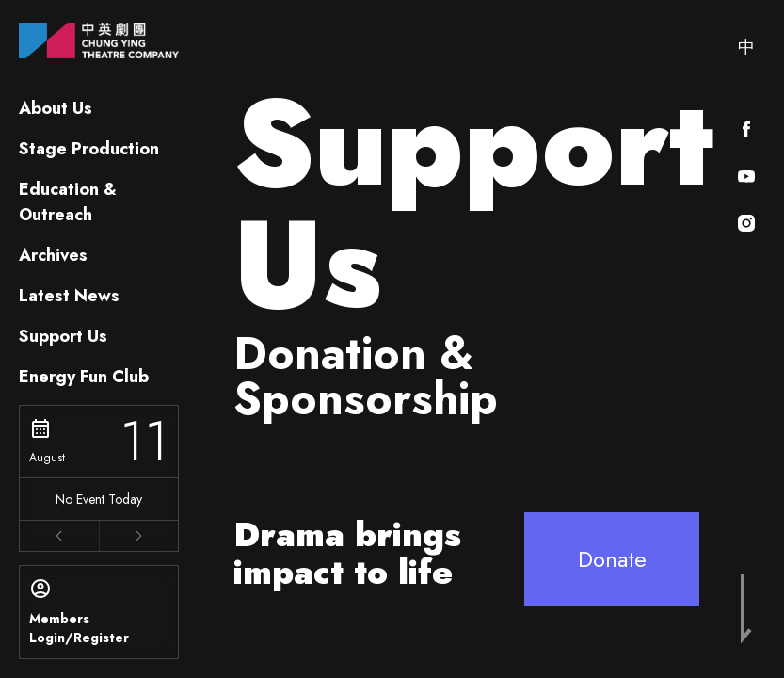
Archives (53, 255)
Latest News (69, 296)
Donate (612, 559)
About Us (56, 108)
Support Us (63, 336)
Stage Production (89, 149)
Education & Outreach (68, 202)
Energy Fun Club (84, 377)
